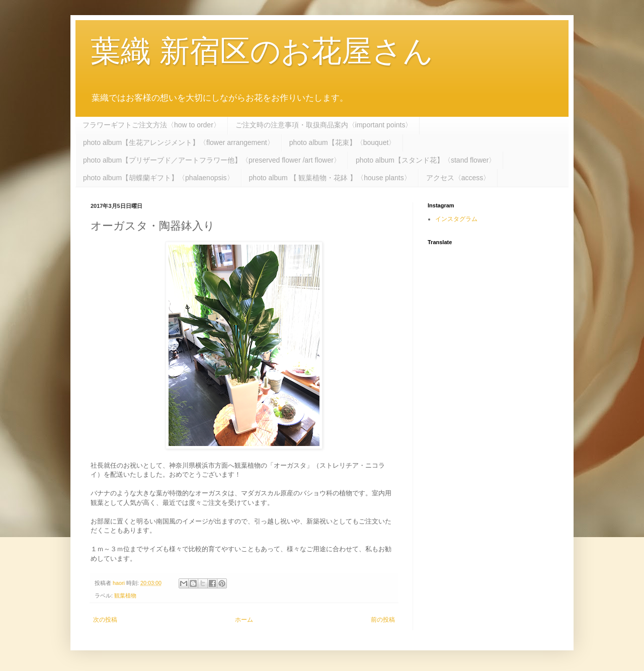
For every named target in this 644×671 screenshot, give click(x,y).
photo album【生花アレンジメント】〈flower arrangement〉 (179, 142)
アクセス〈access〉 (458, 178)
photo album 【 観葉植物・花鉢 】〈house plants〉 (330, 178)
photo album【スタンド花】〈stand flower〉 (426, 160)
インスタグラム (456, 219)
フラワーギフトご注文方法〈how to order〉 (151, 125)
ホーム (244, 620)
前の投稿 (383, 620)
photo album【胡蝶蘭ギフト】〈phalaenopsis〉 (158, 178)
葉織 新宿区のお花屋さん (262, 51)
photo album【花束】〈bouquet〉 (343, 142)
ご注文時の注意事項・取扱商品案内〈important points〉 (324, 125)
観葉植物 (125, 595)
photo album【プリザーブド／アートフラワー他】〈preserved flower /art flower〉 (212, 160)
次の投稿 (105, 620)
